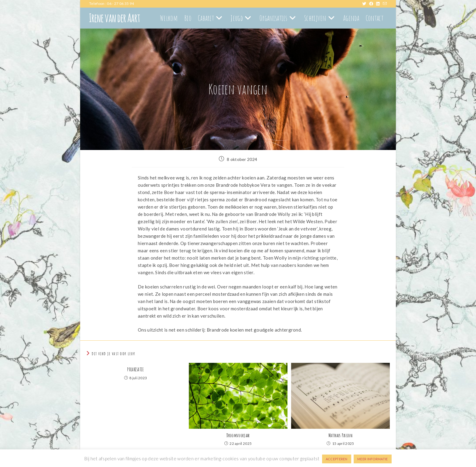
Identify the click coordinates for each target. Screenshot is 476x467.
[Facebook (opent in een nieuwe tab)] (373, 4)
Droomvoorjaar (238, 435)
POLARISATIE (135, 370)
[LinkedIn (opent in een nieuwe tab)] (379, 4)
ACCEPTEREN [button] (337, 459)
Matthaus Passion (340, 435)
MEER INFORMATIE (373, 459)
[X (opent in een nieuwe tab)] (366, 4)
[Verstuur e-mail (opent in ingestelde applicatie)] (385, 4)
